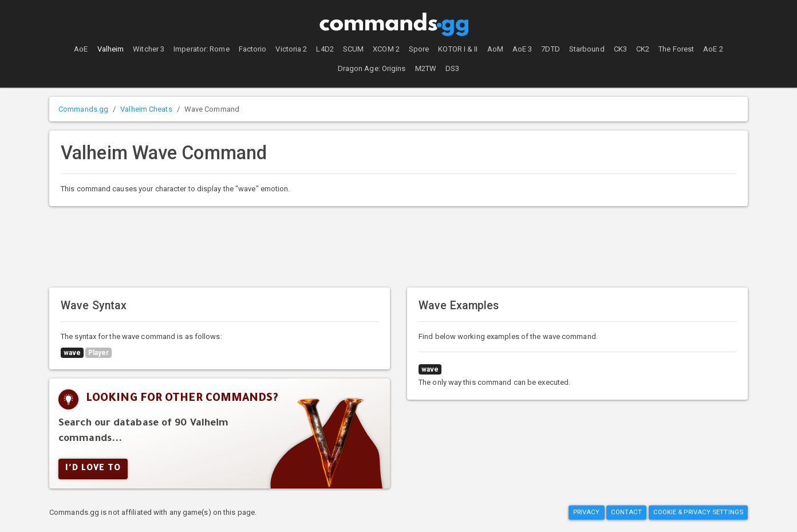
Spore (419, 49)
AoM (495, 49)
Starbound (587, 49)
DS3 (452, 68)
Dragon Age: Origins (372, 68)
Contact (627, 513)
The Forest (676, 49)
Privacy (587, 513)
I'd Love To (93, 469)
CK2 (643, 49)
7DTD (550, 49)
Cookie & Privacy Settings (699, 513)
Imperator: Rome (202, 49)
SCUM (353, 49)
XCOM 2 (386, 49)
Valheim (111, 49)
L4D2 (325, 49)
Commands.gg (83, 109)
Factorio (253, 49)
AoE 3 (522, 49)
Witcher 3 (149, 49)
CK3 (620, 49)
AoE (81, 49)
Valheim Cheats (146, 109)
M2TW (426, 68)
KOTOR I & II (458, 49)
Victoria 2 (291, 49)
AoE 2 (713, 49)
